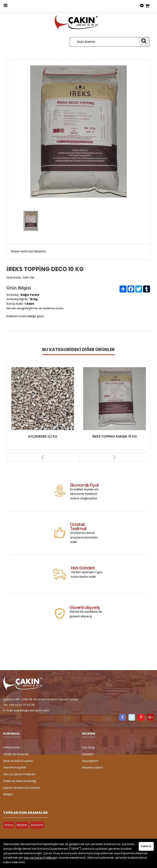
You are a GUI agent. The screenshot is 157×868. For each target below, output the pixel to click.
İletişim (8, 794)
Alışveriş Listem (92, 767)
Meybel (22, 825)
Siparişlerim (90, 761)
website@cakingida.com (31, 710)
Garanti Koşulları (15, 767)
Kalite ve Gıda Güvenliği (20, 781)
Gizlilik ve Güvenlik (16, 754)
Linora (9, 825)
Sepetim (88, 754)
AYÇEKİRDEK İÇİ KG (43, 436)
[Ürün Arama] (104, 42)
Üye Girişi (88, 747)
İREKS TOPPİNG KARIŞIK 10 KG (115, 436)
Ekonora (37, 825)
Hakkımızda (12, 747)
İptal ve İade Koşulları (18, 761)
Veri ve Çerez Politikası (19, 774)
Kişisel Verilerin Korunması (22, 788)
